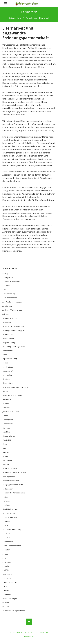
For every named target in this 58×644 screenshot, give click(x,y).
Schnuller (6, 538)
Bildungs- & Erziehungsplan (14, 330)
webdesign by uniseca (21, 632)
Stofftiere (6, 570)
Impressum (29, 637)
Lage (4, 448)
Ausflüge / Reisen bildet (12, 310)
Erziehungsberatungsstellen (14, 346)
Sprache (6, 566)
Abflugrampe (8, 277)
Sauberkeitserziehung (12, 529)
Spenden (6, 550)
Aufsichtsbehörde (10, 298)
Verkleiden (7, 594)
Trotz (5, 586)
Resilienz (6, 521)
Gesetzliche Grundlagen (12, 395)
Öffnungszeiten (9, 477)
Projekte (6, 501)
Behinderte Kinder (10, 318)
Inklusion (6, 407)
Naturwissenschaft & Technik (14, 472)
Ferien (5, 363)
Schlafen (6, 533)
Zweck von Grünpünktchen (14, 611)
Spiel (5, 558)
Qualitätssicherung (10, 509)
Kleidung (6, 428)
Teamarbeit (7, 578)
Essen (5, 355)
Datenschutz (8, 334)
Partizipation (8, 489)
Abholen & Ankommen (12, 282)
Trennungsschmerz (10, 582)
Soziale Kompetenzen (12, 546)
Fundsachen (7, 375)
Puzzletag (6, 505)
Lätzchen (6, 452)
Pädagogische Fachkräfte (13, 485)
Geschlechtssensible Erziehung (15, 387)
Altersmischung (9, 294)
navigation (5, 4)
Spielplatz (6, 562)
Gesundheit (7, 399)
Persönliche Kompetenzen (14, 493)
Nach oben (29, 622)
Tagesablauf (7, 574)
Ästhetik (6, 314)
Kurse (5, 444)
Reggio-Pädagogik (10, 517)
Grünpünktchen (16, 18)
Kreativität (7, 440)
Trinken (6, 590)
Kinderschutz (8, 424)
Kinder (5, 416)
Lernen (5, 456)
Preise (5, 497)
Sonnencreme (8, 542)
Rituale (5, 525)
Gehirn (5, 391)
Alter (4, 290)
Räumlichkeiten (9, 513)
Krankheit (6, 432)
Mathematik (7, 460)
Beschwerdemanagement (13, 326)
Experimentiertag (10, 359)
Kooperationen (9, 436)
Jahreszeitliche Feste (11, 412)
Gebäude (6, 379)
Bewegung (7, 322)
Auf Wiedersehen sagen (12, 302)
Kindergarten (8, 420)
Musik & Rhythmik (10, 468)
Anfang (5, 273)
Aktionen (6, 286)
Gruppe (6, 403)
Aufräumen (7, 306)
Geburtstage (8, 383)
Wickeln (6, 603)
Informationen (31, 18)
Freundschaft (8, 371)
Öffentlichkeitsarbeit (11, 481)
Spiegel (5, 554)
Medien (6, 464)
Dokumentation (9, 338)
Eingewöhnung (9, 342)
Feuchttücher (8, 367)
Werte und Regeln (10, 599)
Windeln (6, 607)
